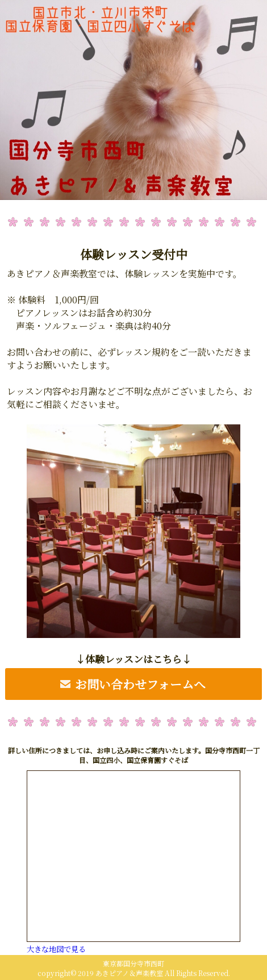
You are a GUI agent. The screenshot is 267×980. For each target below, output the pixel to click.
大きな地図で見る (56, 949)
